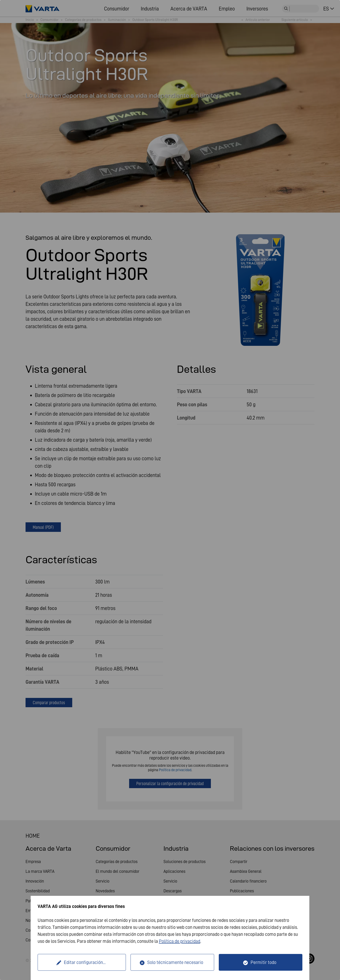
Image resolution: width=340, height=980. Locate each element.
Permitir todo (263, 962)
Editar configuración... (85, 962)
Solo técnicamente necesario (175, 962)
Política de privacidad (180, 941)
